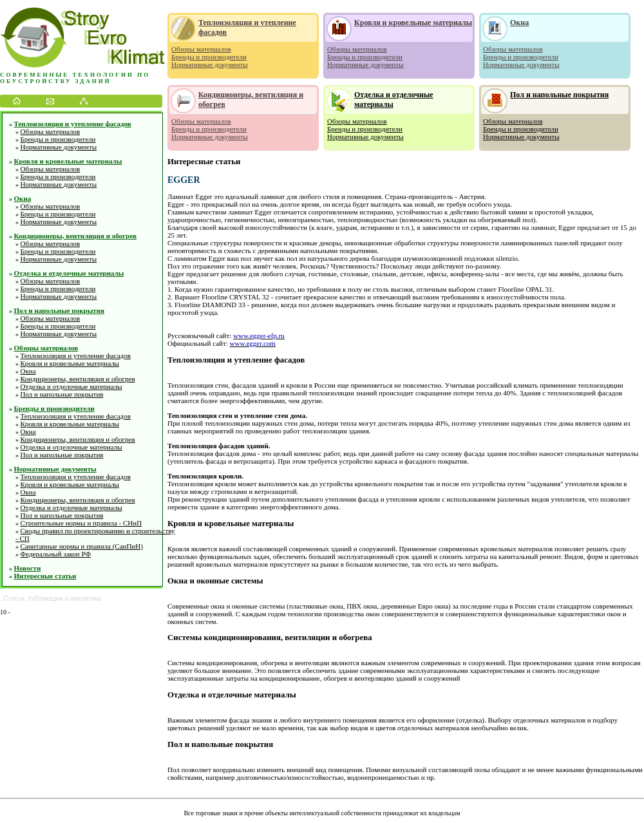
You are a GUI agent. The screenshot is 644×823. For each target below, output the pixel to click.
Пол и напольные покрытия (59, 310)
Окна (23, 198)
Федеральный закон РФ (56, 554)
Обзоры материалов (51, 131)
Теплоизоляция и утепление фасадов (73, 124)
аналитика (86, 599)
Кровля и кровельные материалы (68, 161)
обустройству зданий (56, 81)
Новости (28, 568)
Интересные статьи (45, 576)
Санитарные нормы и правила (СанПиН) (82, 546)
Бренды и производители (58, 139)
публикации (46, 599)
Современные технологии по (75, 75)
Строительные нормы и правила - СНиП (81, 523)
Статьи (14, 599)
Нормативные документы (59, 147)
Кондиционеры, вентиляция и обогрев (76, 236)
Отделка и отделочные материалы (69, 273)
